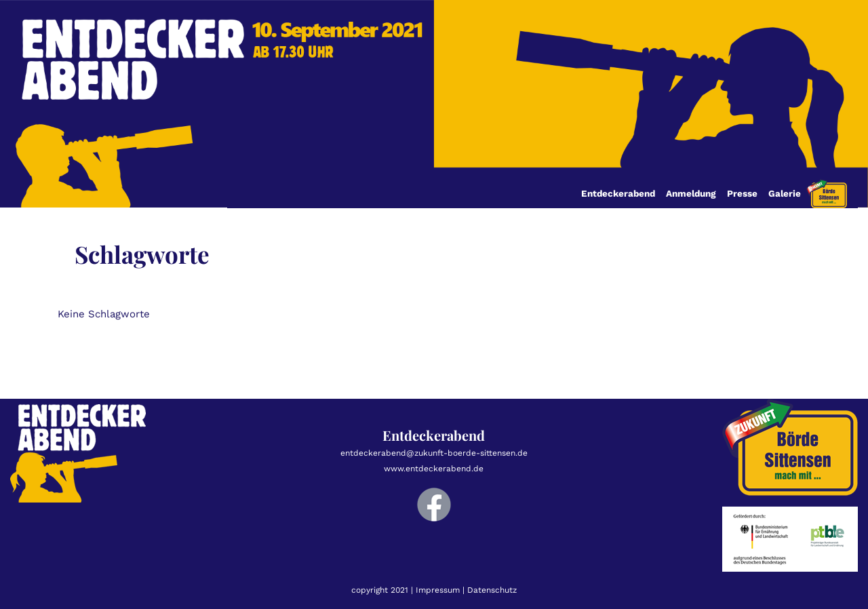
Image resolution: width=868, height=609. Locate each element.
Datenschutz (492, 590)
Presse (742, 193)
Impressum (438, 590)
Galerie (785, 193)
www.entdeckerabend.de (434, 469)
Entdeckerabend (618, 193)
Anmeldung (691, 193)
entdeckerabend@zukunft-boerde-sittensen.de (434, 453)
